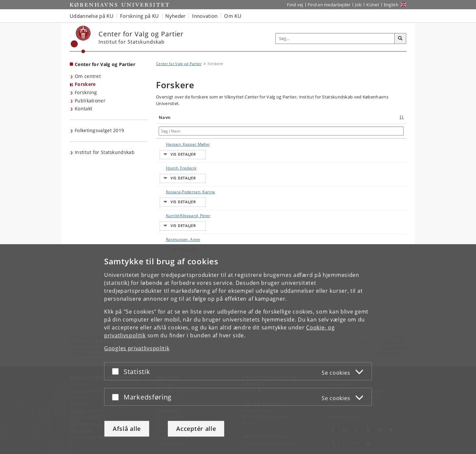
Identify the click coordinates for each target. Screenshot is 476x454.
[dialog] (238, 349)
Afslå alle (127, 429)
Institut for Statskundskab (105, 152)
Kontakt (83, 109)
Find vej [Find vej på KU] (295, 5)
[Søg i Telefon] (363, 131)
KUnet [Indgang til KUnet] (373, 5)
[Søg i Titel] (232, 131)
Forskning (86, 92)
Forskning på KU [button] (139, 16)
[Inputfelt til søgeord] (335, 38)
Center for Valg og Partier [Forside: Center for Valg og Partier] (105, 64)
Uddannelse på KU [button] (92, 16)
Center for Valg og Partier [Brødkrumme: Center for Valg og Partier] (179, 64)
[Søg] (400, 39)
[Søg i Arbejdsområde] (302, 131)
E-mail (394, 144)
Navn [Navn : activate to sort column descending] (165, 117)
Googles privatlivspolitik (137, 348)
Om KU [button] (233, 16)
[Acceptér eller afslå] (117, 371)
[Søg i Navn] (179, 131)
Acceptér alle (196, 429)
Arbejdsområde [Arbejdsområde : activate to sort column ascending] (282, 117)
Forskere (85, 84)
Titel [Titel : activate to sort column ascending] (210, 117)
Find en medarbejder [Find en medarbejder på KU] (329, 5)
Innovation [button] (205, 16)
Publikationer (90, 101)
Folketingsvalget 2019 (99, 130)
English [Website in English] (391, 5)
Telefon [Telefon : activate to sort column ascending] (354, 117)
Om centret (88, 76)
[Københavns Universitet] (81, 39)
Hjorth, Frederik (175, 180)
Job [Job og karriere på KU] (358, 5)
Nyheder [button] (175, 16)
